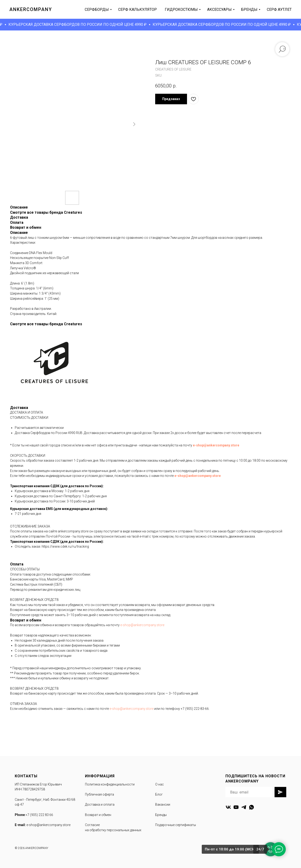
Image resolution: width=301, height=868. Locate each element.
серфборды (97, 9)
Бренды (161, 815)
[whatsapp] (251, 807)
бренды (249, 9)
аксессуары (219, 9)
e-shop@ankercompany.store (216, 445)
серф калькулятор (138, 9)
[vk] (228, 807)
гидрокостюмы (181, 9)
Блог (159, 794)
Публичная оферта (99, 794)
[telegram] (244, 807)
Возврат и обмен (98, 815)
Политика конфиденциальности (110, 784)
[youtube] (236, 807)
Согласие (92, 825)
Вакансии (163, 804)
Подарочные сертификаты (176, 825)
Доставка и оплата (100, 804)
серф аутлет (279, 9)
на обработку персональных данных (113, 830)
